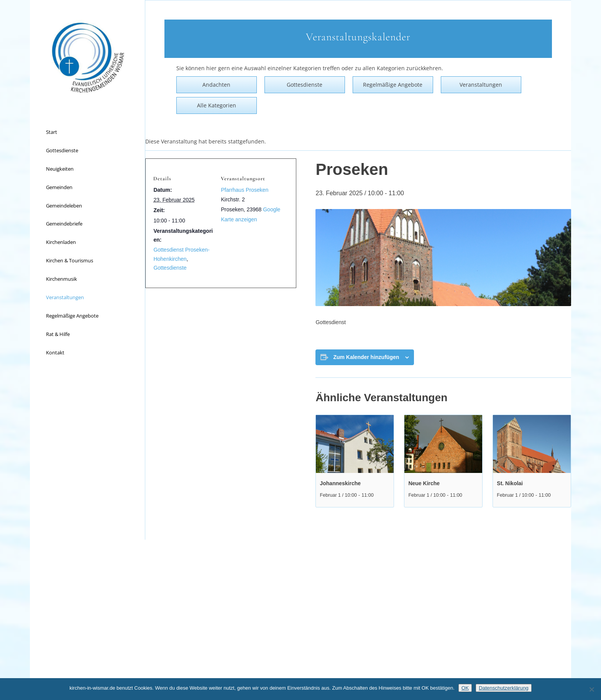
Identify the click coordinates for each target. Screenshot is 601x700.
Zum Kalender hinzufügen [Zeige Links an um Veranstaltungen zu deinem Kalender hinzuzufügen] (366, 357)
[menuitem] (87, 132)
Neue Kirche (424, 483)
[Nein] (591, 689)
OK (465, 688)
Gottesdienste (170, 268)
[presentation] (355, 444)
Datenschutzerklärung (504, 688)
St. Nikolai (510, 483)
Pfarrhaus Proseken (245, 190)
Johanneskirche (340, 483)
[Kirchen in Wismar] (87, 58)
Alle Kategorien (217, 105)
